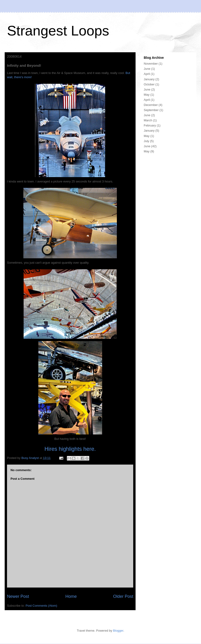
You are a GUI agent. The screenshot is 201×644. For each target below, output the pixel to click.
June (147, 69)
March (148, 120)
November (151, 64)
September (151, 110)
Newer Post (18, 596)
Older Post (123, 596)
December (151, 105)
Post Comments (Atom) (41, 606)
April (147, 74)
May (147, 95)
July (146, 141)
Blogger (118, 631)
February (150, 125)
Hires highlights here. (70, 449)
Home (71, 596)
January (149, 79)
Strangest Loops (58, 31)
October (149, 84)
